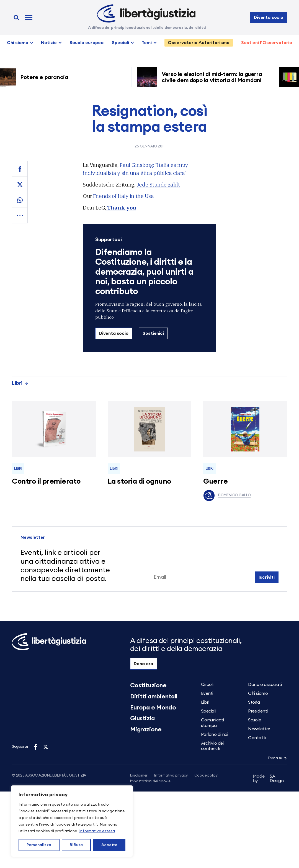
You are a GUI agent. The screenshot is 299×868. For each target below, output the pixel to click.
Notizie (49, 43)
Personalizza (39, 845)
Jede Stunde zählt (158, 184)
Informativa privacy (171, 776)
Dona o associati (265, 685)
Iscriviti (267, 577)
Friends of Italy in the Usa (123, 196)
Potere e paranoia (47, 77)
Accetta (109, 845)
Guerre (215, 481)
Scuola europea (87, 43)
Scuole (254, 720)
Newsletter (259, 729)
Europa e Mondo (153, 708)
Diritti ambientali (154, 696)
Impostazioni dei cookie (150, 782)
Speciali (120, 43)
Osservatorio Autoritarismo (199, 43)
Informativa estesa (97, 831)
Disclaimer (139, 776)
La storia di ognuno (139, 481)
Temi (147, 43)
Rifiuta (76, 845)
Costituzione (148, 685)
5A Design (268, 779)
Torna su (277, 758)
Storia (254, 702)
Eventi (207, 693)
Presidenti (258, 711)
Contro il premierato (46, 481)
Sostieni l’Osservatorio (267, 43)
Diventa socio (269, 17)
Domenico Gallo (227, 496)
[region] (72, 821)
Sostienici (153, 333)
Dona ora (143, 664)
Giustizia (142, 718)
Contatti (257, 738)
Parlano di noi (215, 734)
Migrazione (146, 729)
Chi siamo (18, 43)
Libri (20, 383)
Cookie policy (206, 776)
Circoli (207, 685)
